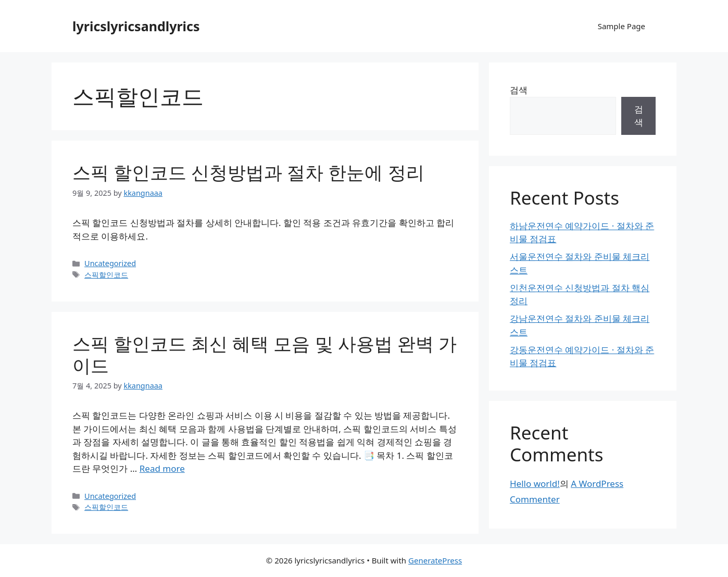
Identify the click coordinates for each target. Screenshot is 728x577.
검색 (519, 90)
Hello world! (535, 484)
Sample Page (622, 26)
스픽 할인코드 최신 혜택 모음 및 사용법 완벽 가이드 (265, 354)
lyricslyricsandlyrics (136, 26)
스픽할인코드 (106, 275)
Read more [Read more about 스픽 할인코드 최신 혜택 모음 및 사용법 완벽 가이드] (162, 468)
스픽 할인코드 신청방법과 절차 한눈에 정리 (248, 172)
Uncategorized (110, 263)
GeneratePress (435, 560)
